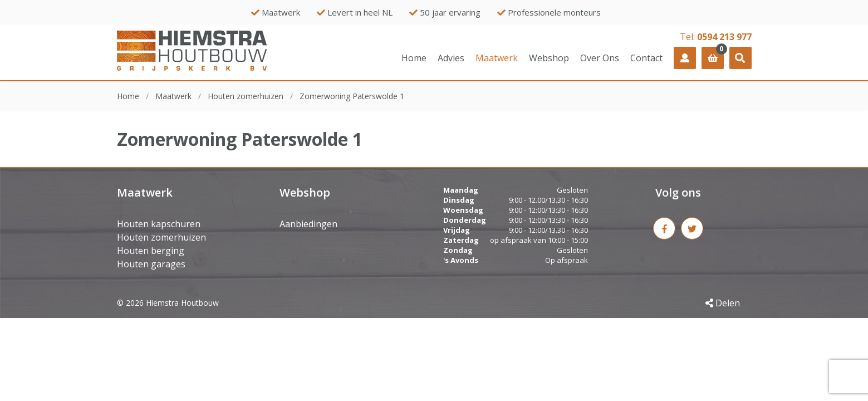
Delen (723, 303)
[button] (741, 58)
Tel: (716, 37)
